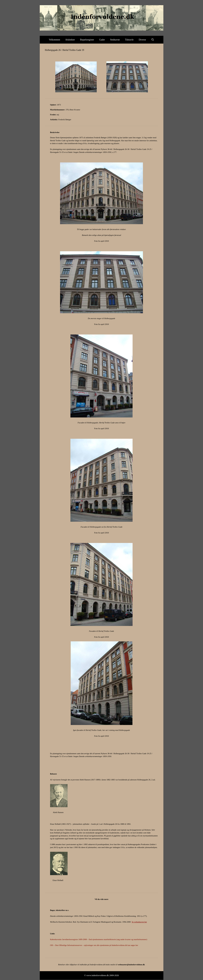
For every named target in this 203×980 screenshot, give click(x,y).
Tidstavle (129, 40)
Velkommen (54, 40)
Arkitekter (70, 40)
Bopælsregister (87, 40)
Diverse (142, 40)
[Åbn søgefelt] (153, 40)
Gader (102, 40)
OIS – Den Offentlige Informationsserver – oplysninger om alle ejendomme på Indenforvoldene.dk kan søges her (94, 945)
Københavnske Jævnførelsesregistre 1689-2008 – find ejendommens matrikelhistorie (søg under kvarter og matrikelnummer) (99, 939)
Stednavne (115, 40)
